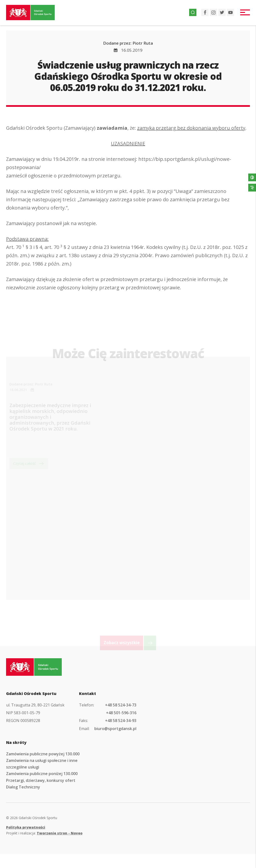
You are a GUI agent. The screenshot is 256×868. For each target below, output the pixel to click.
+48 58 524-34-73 (121, 705)
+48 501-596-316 (121, 713)
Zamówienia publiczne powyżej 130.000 (43, 754)
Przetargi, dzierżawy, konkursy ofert (41, 780)
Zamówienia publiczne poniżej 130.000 (42, 774)
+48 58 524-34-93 (121, 721)
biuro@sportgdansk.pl (115, 729)
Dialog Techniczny (23, 787)
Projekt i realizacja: (44, 833)
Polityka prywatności (26, 827)
